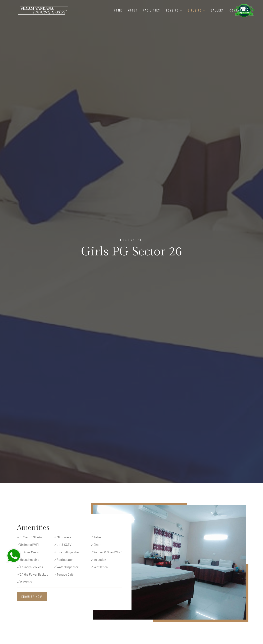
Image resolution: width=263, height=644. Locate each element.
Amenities (33, 528)
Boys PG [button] (174, 10)
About (133, 10)
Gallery (217, 10)
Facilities (152, 10)
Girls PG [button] (197, 10)
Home (118, 10)
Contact (236, 10)
